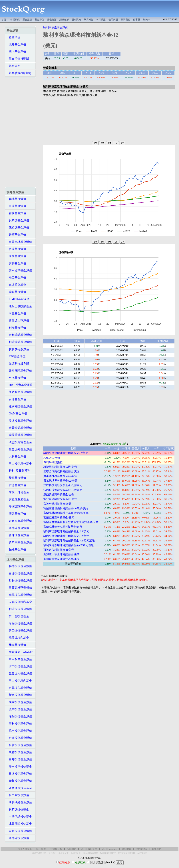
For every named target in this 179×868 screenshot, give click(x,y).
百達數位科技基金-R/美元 (59, 550)
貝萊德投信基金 (18, 810)
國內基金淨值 (16, 52)
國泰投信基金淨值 (19, 702)
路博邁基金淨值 (18, 528)
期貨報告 (89, 20)
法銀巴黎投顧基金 (19, 306)
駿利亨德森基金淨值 (56, 28)
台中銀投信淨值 (18, 795)
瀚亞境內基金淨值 (19, 595)
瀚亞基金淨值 (16, 278)
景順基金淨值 (16, 235)
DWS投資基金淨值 (20, 385)
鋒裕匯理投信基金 (19, 788)
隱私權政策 (141, 849)
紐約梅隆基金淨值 (19, 406)
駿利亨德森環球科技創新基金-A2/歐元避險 (69, 541)
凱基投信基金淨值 (19, 752)
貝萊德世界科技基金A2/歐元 (60, 476)
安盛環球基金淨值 (19, 507)
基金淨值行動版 (18, 59)
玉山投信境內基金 (19, 681)
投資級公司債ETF (108, 853)
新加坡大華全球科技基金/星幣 (62, 554)
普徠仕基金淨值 (18, 535)
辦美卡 (147, 20)
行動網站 (71, 849)
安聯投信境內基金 (19, 602)
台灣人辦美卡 (25, 849)
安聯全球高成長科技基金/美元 (62, 471)
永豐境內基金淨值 (19, 688)
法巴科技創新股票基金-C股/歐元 (63, 490)
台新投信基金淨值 (19, 745)
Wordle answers (109, 849)
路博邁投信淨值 (18, 838)
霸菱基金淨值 (16, 213)
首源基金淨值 (16, 485)
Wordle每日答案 (89, 849)
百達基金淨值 (16, 399)
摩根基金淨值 (16, 256)
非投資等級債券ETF (126, 853)
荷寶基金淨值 (16, 478)
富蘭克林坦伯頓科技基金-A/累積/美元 (66, 508)
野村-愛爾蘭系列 (18, 471)
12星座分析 (56, 849)
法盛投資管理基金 (19, 442)
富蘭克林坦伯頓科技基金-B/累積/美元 (66, 513)
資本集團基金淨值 (19, 542)
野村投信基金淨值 (19, 580)
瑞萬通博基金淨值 (19, 435)
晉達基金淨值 (16, 249)
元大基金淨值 (16, 645)
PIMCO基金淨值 (18, 299)
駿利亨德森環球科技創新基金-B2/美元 (66, 536)
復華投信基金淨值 (19, 709)
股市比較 (76, 20)
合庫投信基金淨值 (19, 738)
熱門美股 (113, 20)
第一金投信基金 (18, 616)
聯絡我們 (157, 849)
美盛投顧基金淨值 (19, 421)
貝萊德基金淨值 (18, 220)
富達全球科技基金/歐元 (57, 504)
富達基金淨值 (16, 206)
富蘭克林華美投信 (19, 588)
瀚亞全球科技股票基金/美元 (60, 499)
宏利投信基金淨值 (19, 724)
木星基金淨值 (16, 313)
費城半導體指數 (53, 462)
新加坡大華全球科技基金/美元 (62, 559)
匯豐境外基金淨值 (19, 449)
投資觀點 (126, 20)
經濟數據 (64, 20)
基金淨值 (39, 20)
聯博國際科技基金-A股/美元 (60, 467)
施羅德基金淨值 (18, 228)
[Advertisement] (113, 9)
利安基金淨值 (16, 328)
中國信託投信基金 (19, 817)
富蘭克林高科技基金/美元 (59, 518)
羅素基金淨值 (16, 514)
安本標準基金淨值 (19, 270)
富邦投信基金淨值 (19, 759)
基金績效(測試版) (19, 73)
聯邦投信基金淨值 (19, 781)
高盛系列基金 (16, 285)
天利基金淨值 (16, 456)
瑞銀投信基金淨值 (19, 716)
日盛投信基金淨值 (19, 774)
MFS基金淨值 (16, 378)
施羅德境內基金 (18, 638)
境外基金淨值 (16, 44)
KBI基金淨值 (16, 356)
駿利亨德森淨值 (18, 349)
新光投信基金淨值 (19, 695)
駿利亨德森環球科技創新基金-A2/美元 (66, 531)
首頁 (4, 20)
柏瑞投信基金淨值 (19, 609)
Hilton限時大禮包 (90, 853)
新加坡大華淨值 (18, 320)
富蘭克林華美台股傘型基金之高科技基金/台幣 (71, 522)
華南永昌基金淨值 (19, 659)
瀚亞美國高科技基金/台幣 (59, 494)
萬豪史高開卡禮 (39, 853)
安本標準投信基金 (19, 767)
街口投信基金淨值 (19, 666)
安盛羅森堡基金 (18, 499)
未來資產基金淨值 (19, 521)
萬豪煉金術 (64, 853)
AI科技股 (101, 20)
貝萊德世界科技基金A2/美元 (60, 481)
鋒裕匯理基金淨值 (19, 371)
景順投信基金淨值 (19, 831)
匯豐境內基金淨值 (19, 673)
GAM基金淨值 (17, 413)
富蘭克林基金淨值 (19, 242)
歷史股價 (27, 20)
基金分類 (52, 20)
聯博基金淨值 (16, 199)
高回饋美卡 (76, 853)
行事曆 (137, 20)
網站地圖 (126, 849)
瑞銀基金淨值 (16, 292)
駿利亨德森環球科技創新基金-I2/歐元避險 (69, 545)
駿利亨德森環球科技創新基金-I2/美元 (66, 453)
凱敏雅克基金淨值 (19, 392)
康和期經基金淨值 (19, 802)
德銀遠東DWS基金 (20, 652)
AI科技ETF (142, 853)
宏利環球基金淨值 (19, 335)
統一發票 (41, 849)
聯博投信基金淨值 (19, 566)
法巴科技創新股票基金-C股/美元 (63, 485)
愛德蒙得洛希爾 (18, 363)
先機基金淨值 (16, 550)
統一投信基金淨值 (19, 731)
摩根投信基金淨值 (19, 623)
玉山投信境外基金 (19, 464)
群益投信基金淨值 (19, 630)
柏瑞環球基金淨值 (19, 342)
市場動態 (15, 20)
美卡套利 (52, 853)
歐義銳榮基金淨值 (19, 428)
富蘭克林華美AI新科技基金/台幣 (63, 527)
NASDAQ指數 (52, 458)
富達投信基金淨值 (19, 573)
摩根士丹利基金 (18, 492)
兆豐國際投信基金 (19, 824)
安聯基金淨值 (16, 263)
